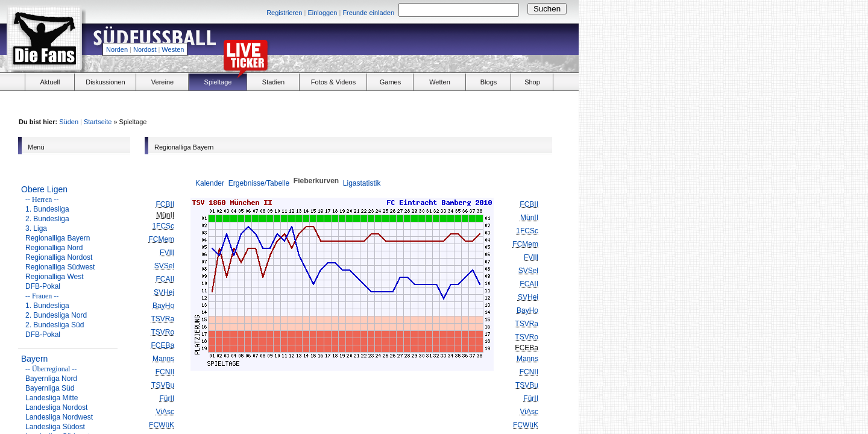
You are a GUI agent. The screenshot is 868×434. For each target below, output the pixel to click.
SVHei (164, 292)
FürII (167, 398)
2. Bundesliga (47, 219)
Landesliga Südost (55, 427)
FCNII (165, 372)
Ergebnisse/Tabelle (259, 183)
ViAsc (165, 412)
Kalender (210, 183)
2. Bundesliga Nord (56, 315)
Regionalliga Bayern (58, 238)
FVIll (167, 253)
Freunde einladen (368, 13)
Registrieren (284, 13)
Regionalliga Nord (54, 248)
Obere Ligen (44, 189)
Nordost (145, 49)
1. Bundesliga (47, 209)
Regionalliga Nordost (59, 257)
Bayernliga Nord (51, 379)
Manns (163, 359)
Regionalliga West (55, 277)
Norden (117, 49)
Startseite (98, 122)
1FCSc (163, 226)
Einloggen (322, 13)
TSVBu (163, 385)
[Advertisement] (438, 46)
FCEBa (162, 345)
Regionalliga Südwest (60, 267)
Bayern (34, 359)
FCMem (161, 239)
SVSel (164, 266)
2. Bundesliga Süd (55, 325)
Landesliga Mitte (52, 398)
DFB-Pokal (43, 286)
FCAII (165, 279)
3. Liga (36, 228)
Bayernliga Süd (50, 388)
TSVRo (162, 332)
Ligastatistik (362, 183)
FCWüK (162, 425)
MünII (529, 218)
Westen (173, 49)
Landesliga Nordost (56, 407)
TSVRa (162, 319)
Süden (69, 122)
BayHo (163, 306)
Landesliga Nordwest (59, 417)
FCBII (165, 204)
